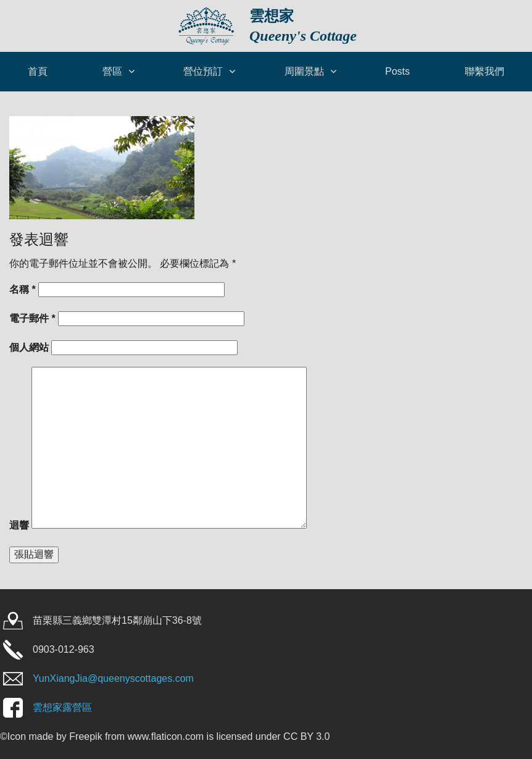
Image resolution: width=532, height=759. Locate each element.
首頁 (38, 71)
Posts (397, 71)
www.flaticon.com (166, 736)
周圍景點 (304, 71)
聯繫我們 (484, 71)
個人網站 (29, 347)
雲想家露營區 (62, 707)
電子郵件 (32, 318)
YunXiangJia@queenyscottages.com (113, 678)
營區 (112, 71)
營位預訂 (203, 71)
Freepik (85, 736)
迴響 (19, 525)
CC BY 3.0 (306, 736)
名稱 (23, 289)
